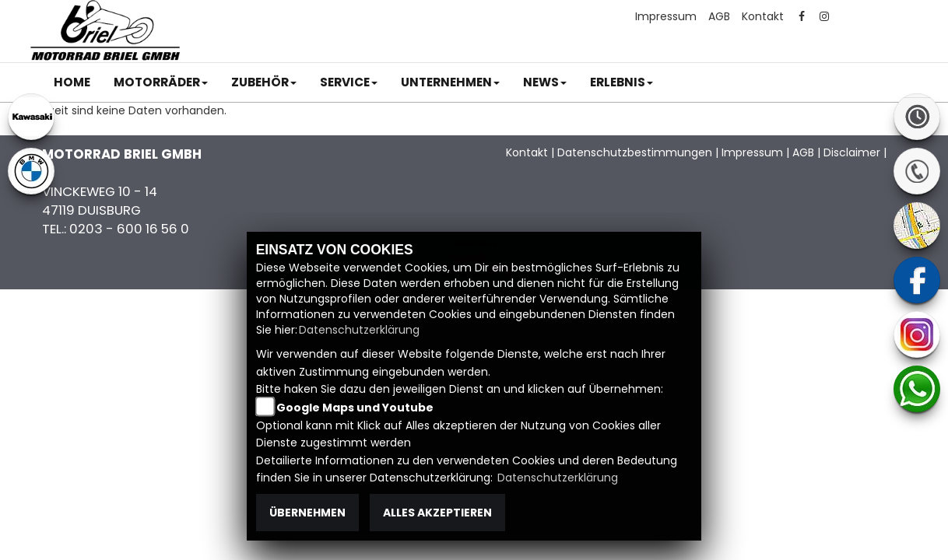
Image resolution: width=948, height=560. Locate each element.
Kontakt (763, 16)
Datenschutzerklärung (359, 330)
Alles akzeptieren (437, 513)
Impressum (666, 16)
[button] (161, 82)
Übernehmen (307, 513)
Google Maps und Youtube (355, 408)
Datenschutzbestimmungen (635, 152)
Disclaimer (852, 152)
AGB (719, 16)
